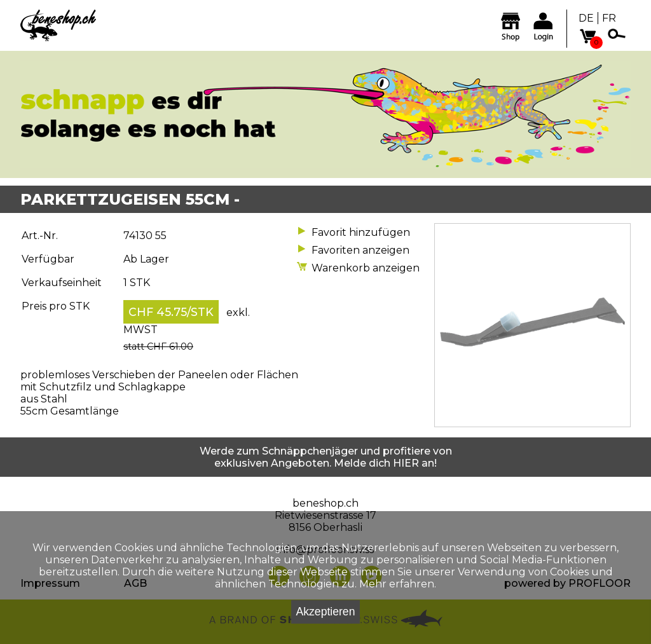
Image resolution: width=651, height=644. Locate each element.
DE (586, 18)
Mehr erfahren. (398, 584)
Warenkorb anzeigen (366, 268)
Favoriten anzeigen (360, 250)
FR (609, 18)
